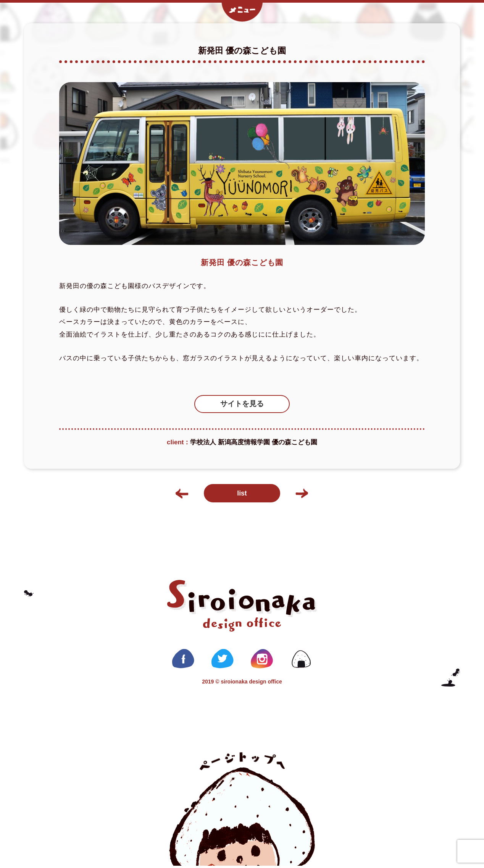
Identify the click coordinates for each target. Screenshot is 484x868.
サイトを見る (242, 404)
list (242, 495)
